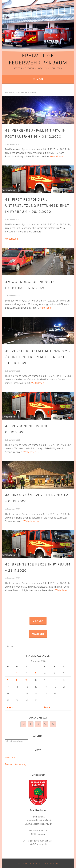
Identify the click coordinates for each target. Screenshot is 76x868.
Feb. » (47, 707)
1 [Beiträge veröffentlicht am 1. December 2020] (17, 673)
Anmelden (10, 757)
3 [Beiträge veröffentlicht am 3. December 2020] (35, 673)
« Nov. (10, 707)
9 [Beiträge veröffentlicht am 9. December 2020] (26, 680)
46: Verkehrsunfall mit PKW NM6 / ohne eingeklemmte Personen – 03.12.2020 (38, 357)
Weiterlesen (58, 156)
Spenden (38, 621)
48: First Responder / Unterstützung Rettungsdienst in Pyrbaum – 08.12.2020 (37, 205)
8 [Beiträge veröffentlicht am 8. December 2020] (17, 680)
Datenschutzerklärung (16, 764)
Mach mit (38, 634)
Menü (40, 79)
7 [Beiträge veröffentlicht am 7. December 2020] (7, 680)
